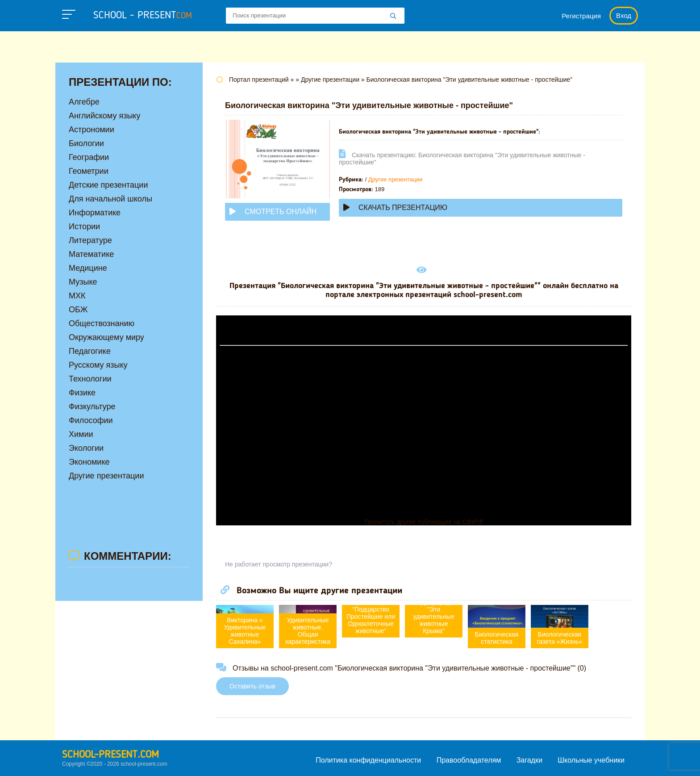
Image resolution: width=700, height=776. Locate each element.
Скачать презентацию (395, 208)
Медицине (88, 268)
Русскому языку (98, 365)
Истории (84, 227)
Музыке (83, 282)
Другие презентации (396, 179)
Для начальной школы (110, 199)
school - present (143, 16)
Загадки (529, 760)
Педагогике (90, 351)
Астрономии (92, 130)
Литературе (90, 240)
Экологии (86, 448)
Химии (81, 434)
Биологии (86, 143)
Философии (91, 420)
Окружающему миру (106, 337)
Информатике (95, 213)
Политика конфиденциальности (368, 760)
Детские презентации (108, 185)
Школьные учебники (591, 760)
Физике (82, 393)
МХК (77, 296)
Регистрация (581, 16)
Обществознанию (102, 323)
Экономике (89, 462)
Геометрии (89, 171)
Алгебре (84, 102)
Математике (91, 254)
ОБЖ (78, 310)
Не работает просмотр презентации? (279, 564)
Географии (89, 157)
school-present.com (110, 755)
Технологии (90, 379)
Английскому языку (104, 116)
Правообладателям (469, 760)
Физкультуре (92, 407)
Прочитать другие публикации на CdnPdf (423, 522)
